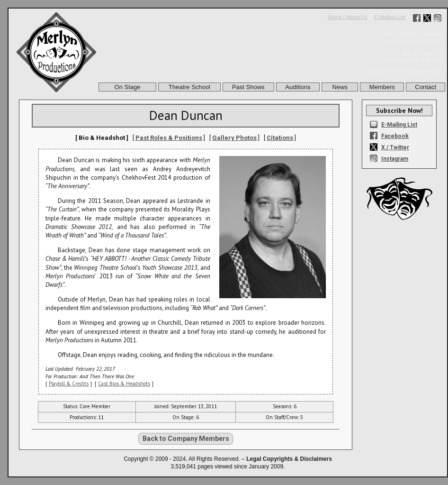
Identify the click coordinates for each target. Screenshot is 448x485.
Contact (426, 87)
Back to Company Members (186, 439)
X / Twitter (395, 147)
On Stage (128, 87)
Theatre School (189, 87)
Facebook (395, 136)
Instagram (395, 159)
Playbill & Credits (69, 384)
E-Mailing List (390, 17)
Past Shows (248, 87)
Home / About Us (347, 17)
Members (382, 87)
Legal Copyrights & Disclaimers (289, 459)
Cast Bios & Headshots (124, 384)
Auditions (298, 87)
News (340, 87)
